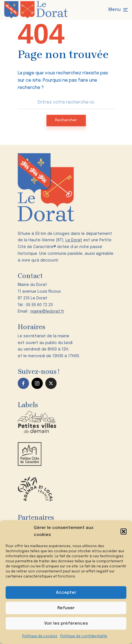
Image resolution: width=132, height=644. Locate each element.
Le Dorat (74, 240)
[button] (124, 531)
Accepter (66, 593)
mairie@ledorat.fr (47, 311)
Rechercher (66, 120)
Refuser (66, 608)
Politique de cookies (40, 636)
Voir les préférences (66, 624)
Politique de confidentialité (84, 636)
